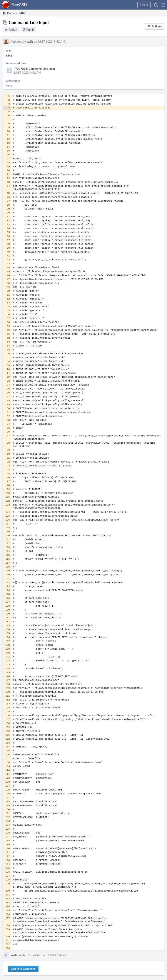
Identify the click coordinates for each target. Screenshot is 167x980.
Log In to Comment (23, 969)
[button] (163, 5)
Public (30, 30)
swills (30, 42)
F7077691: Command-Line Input (34, 69)
